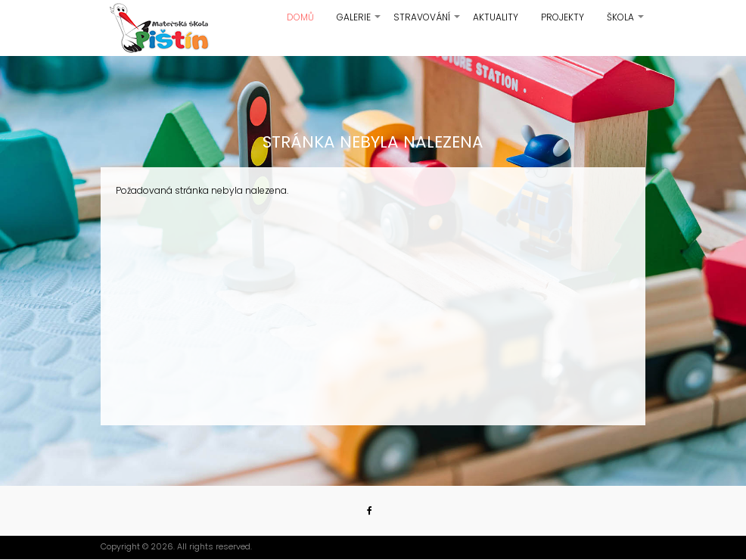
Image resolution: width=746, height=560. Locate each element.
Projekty (563, 17)
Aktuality (496, 17)
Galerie (359, 23)
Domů (300, 17)
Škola (626, 23)
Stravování (427, 23)
